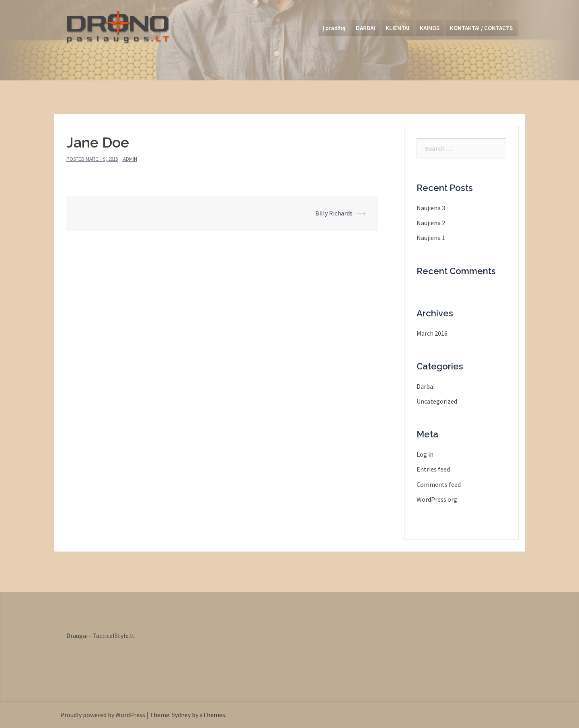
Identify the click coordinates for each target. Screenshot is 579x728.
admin (130, 159)
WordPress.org (437, 499)
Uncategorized (437, 401)
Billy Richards (334, 213)
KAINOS (430, 28)
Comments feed (439, 484)
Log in (425, 454)
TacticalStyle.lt (114, 636)
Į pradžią (334, 28)
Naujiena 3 (431, 208)
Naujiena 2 (431, 223)
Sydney (181, 715)
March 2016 (432, 333)
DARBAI (365, 28)
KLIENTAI (397, 28)
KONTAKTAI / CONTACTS (481, 28)
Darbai (426, 386)
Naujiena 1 (431, 238)
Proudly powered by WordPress (103, 715)
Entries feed (433, 469)
